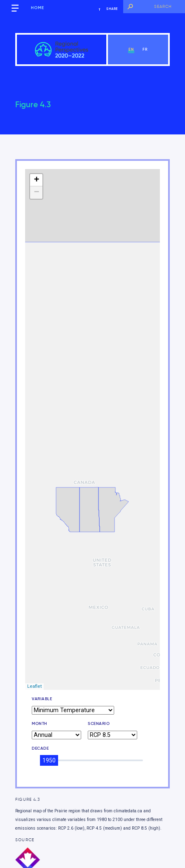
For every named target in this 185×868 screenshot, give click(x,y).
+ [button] (36, 180)
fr (145, 49)
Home (37, 8)
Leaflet (34, 686)
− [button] (36, 193)
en (131, 49)
